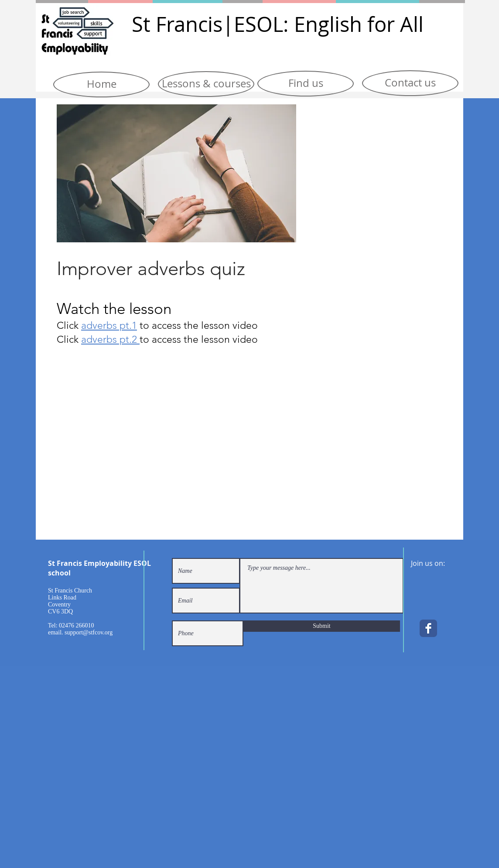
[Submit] (322, 626)
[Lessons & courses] (206, 84)
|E (234, 24)
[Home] (101, 84)
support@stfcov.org (89, 632)
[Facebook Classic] (428, 628)
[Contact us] (410, 83)
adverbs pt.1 (109, 325)
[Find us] (306, 84)
